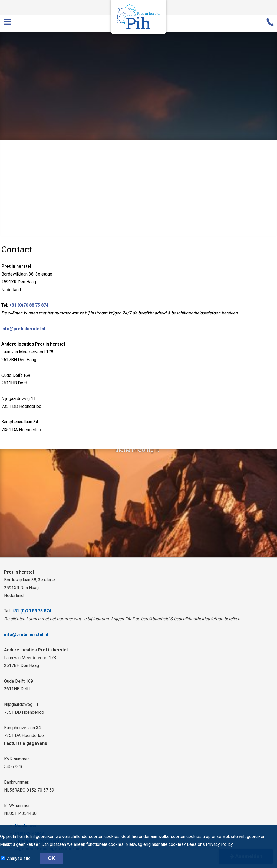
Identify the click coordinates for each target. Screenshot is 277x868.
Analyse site (19, 858)
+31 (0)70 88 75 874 (29, 305)
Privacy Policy (219, 844)
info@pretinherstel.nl (23, 329)
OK (52, 858)
